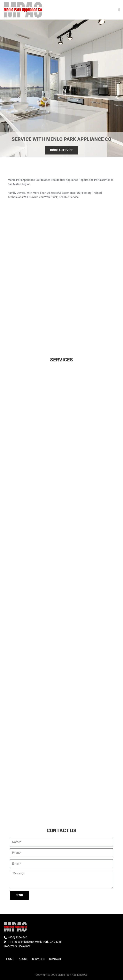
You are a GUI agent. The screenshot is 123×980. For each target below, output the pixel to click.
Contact (55, 959)
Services (38, 959)
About (23, 959)
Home (10, 959)
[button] (119, 10)
